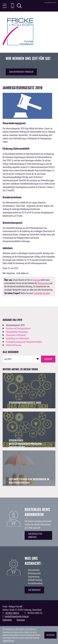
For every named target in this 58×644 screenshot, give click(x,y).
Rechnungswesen (34, 573)
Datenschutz (7, 620)
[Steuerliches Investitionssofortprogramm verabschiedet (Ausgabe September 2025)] (29, 429)
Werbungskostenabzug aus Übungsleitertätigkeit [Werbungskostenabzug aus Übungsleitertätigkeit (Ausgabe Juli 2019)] (24, 342)
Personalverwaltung (35, 583)
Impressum (21, 620)
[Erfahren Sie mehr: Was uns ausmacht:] (34, 590)
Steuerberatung (43, 283)
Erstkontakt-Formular (41, 293)
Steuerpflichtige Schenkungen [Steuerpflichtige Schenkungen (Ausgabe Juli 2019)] (17, 332)
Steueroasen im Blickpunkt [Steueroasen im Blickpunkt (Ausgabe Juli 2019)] (16, 335)
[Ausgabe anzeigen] (48, 359)
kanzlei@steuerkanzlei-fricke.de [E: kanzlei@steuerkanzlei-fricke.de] (17, 616)
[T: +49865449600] (12, 613)
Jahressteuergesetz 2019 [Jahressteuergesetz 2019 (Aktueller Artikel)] (15, 325)
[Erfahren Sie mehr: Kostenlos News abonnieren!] (38, 535)
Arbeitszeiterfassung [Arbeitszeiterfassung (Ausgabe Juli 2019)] (14, 345)
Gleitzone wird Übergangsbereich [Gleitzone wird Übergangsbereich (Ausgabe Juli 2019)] (18, 328)
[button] (13, 6)
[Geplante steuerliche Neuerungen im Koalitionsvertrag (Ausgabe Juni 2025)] (29, 468)
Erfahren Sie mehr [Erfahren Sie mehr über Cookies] (8, 641)
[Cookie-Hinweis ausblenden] (50, 635)
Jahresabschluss (34, 570)
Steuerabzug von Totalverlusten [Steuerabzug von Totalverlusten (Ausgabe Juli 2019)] (17, 338)
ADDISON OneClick (35, 580)
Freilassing (36, 280)
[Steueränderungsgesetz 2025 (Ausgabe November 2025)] (29, 391)
